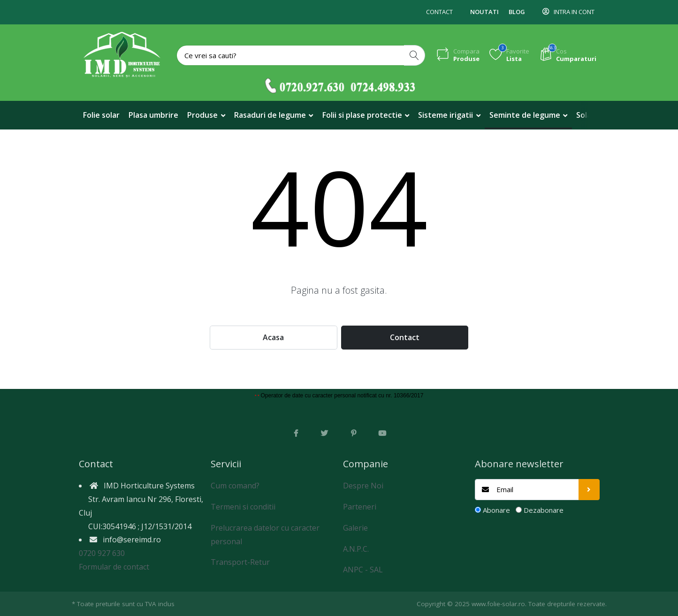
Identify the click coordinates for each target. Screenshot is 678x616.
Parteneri (360, 507)
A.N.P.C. (356, 549)
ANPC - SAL (363, 570)
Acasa (273, 337)
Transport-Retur (240, 562)
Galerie (355, 528)
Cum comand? (235, 486)
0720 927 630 (102, 553)
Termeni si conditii (243, 507)
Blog (517, 12)
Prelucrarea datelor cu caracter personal (265, 535)
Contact (439, 12)
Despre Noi (363, 486)
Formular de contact (114, 567)
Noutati (484, 12)
